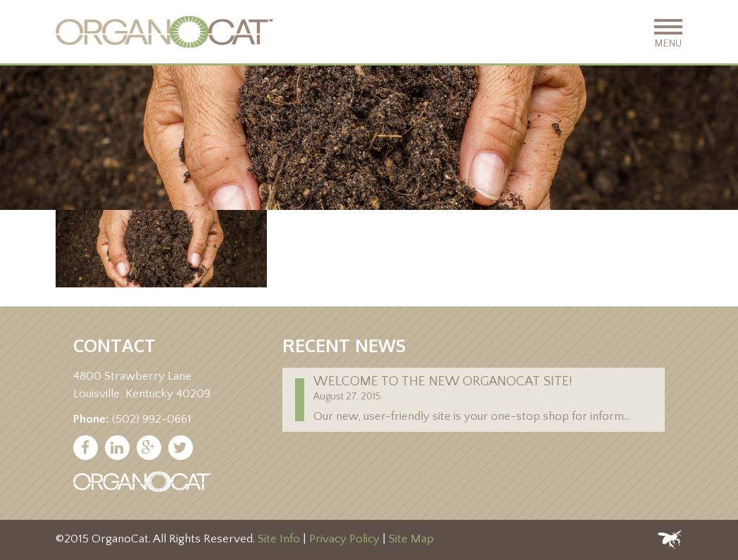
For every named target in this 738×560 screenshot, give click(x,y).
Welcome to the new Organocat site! (443, 381)
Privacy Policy (344, 539)
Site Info (279, 539)
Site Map (411, 539)
